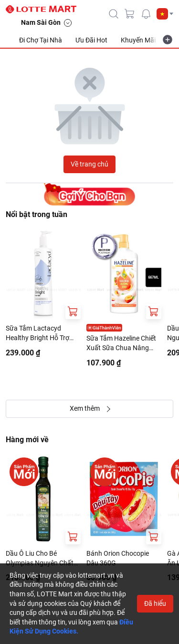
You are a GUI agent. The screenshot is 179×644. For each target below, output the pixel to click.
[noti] (146, 14)
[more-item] (168, 40)
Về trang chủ (89, 164)
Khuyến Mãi (138, 40)
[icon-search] (114, 14)
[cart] (130, 14)
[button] (165, 14)
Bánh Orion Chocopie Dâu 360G (118, 558)
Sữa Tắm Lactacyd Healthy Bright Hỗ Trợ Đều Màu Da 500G (37, 333)
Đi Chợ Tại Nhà (41, 40)
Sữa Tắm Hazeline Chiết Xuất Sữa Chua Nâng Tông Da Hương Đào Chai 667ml (124, 343)
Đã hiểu (155, 603)
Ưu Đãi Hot (91, 40)
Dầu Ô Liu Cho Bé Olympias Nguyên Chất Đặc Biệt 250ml (40, 559)
